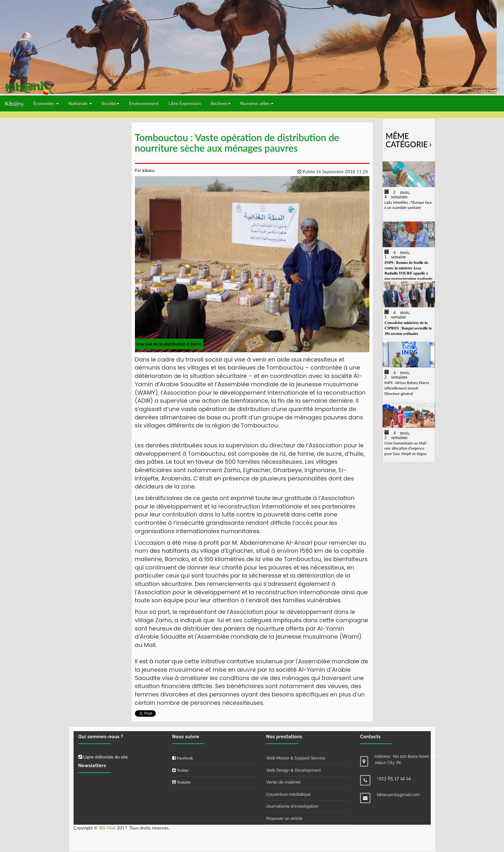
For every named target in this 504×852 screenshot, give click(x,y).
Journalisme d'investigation (292, 806)
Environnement (144, 103)
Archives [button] (221, 103)
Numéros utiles (257, 103)
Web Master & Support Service (296, 758)
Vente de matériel (283, 782)
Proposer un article (284, 818)
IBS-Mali (107, 828)
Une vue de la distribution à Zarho (169, 344)
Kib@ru (14, 103)
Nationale (80, 103)
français (478, 89)
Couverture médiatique (289, 794)
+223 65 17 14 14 (394, 778)
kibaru (148, 170)
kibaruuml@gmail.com (398, 795)
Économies (46, 103)
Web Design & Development (294, 770)
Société (110, 103)
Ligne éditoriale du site (103, 757)
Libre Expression (185, 103)
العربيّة (493, 89)
